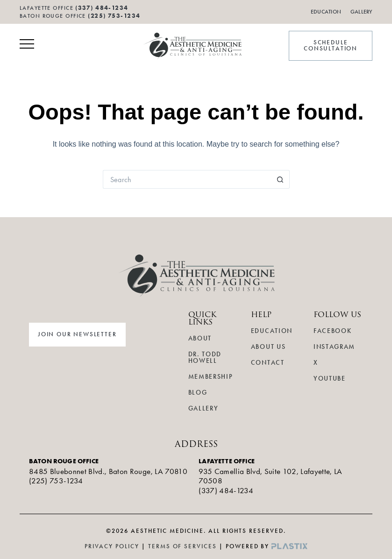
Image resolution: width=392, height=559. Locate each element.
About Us (268, 347)
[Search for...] (187, 179)
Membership (211, 377)
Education (326, 12)
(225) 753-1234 (114, 16)
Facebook (332, 331)
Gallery (361, 12)
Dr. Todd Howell (205, 357)
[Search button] (280, 179)
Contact (268, 363)
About (200, 338)
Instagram (334, 347)
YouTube (330, 379)
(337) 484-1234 (226, 490)
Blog (198, 393)
